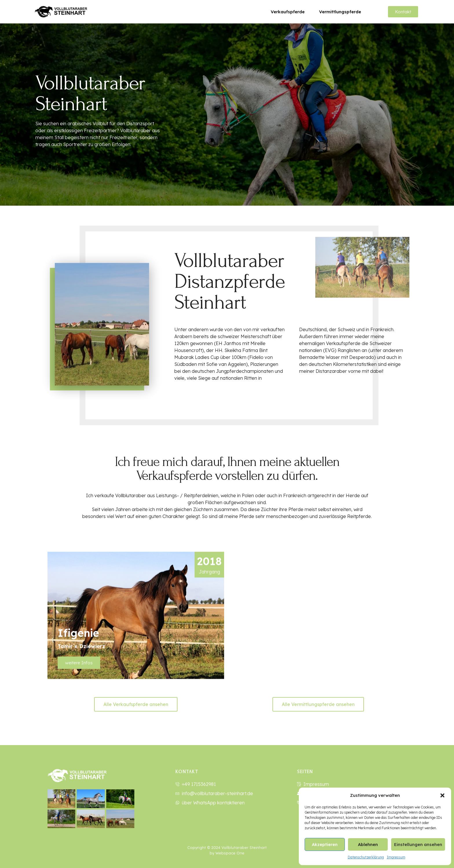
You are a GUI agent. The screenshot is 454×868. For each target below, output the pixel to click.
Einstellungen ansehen (418, 844)
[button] (442, 795)
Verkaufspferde (288, 12)
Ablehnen (368, 844)
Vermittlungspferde (340, 12)
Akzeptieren (325, 844)
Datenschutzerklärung (366, 857)
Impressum (396, 857)
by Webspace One (227, 853)
